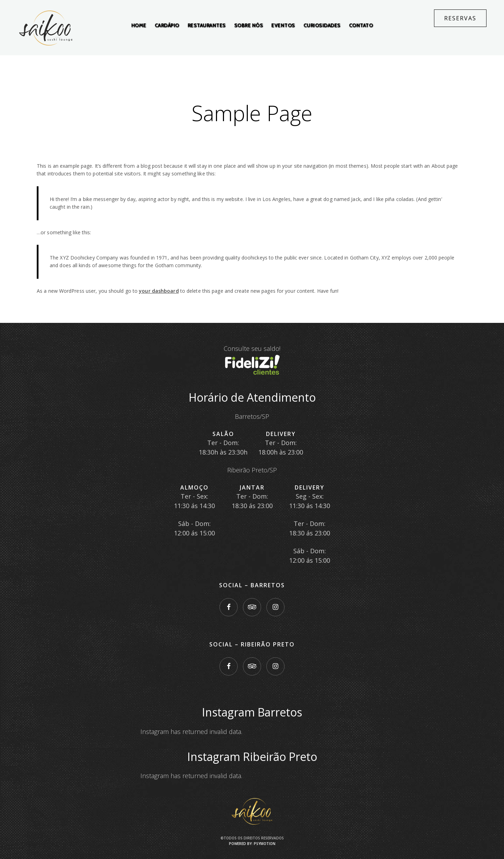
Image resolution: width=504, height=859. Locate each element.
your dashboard (159, 291)
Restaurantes (207, 25)
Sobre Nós (249, 25)
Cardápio (167, 25)
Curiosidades (322, 25)
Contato (361, 25)
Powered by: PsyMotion (252, 844)
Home (139, 25)
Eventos (283, 25)
